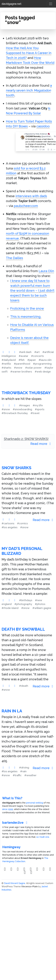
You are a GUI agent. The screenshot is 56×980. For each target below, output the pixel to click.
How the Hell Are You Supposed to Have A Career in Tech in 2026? (29, 53)
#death (24, 686)
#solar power (33, 368)
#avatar (23, 356)
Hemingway (11, 847)
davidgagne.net (12, 4)
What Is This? (12, 798)
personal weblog (35, 803)
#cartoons (8, 523)
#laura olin (45, 360)
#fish (22, 360)
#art (37, 352)
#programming (42, 364)
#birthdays (26, 600)
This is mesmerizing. (26, 317)
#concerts (37, 356)
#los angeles (9, 527)
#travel (35, 413)
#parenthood (22, 364)
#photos (40, 604)
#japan (32, 360)
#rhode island (10, 608)
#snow (18, 368)
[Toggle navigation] (51, 4)
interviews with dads (31, 196)
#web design (43, 372)
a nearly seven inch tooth (29, 90)
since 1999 (8, 809)
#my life (38, 405)
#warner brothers (21, 372)
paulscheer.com (26, 206)
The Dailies (14, 258)
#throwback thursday (15, 413)
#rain (23, 771)
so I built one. (43, 837)
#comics (22, 523)
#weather (30, 775)
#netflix (6, 364)
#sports (40, 409)
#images (24, 405)
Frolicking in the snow (27, 308)
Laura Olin (46, 271)
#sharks (6, 368)
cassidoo (43, 126)
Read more (41, 444)
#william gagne (42, 608)
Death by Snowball (23, 629)
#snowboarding (22, 409)
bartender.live (15, 823)
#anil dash (25, 352)
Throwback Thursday (26, 393)
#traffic (17, 775)
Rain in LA (12, 711)
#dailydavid (9, 360)
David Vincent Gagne (15, 883)
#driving (24, 767)
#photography (23, 604)
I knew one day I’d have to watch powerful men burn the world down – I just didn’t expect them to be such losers (32, 291)
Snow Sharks (16, 468)
